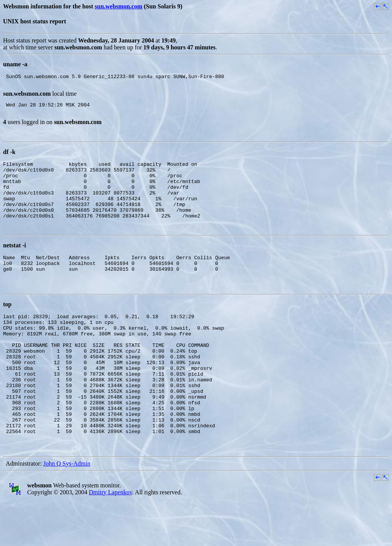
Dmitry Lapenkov (110, 538)
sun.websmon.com (118, 6)
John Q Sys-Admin (67, 509)
